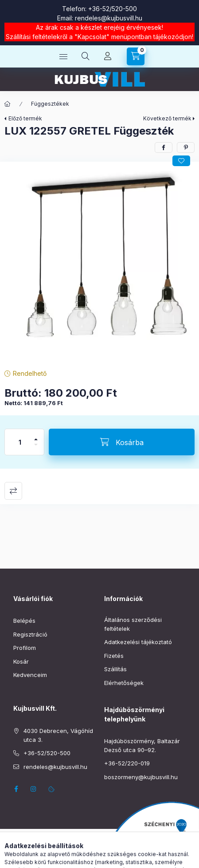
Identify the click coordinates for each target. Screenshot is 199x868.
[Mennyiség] (20, 442)
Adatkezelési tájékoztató (138, 642)
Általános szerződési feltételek (133, 624)
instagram (34, 789)
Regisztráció (30, 634)
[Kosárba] (122, 442)
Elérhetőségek (124, 683)
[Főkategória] (8, 104)
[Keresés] (86, 56)
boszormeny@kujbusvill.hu (141, 777)
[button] (99, 263)
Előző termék (25, 118)
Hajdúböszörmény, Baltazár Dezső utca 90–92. (142, 745)
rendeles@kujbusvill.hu (109, 18)
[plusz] (36, 436)
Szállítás (115, 669)
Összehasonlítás (13, 491)
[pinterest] (186, 147)
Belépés (24, 621)
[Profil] (108, 56)
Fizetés (114, 656)
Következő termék (167, 118)
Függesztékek (50, 104)
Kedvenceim (30, 675)
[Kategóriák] (63, 56)
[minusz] (36, 448)
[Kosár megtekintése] (136, 56)
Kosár (21, 661)
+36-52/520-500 (113, 9)
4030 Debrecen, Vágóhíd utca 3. (58, 735)
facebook (16, 789)
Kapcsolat (92, 37)
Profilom (25, 648)
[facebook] (164, 147)
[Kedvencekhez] (181, 161)
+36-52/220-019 (127, 763)
